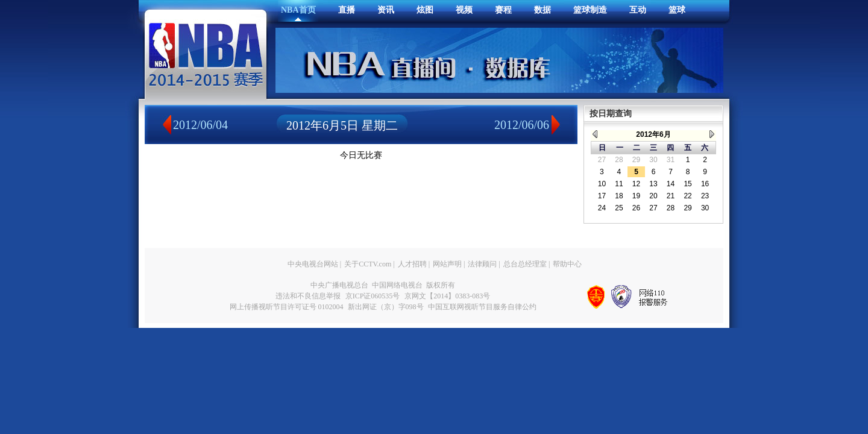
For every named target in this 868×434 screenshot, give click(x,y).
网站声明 (447, 264)
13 (653, 184)
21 (671, 196)
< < (595, 134)
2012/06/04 (200, 125)
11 (619, 184)
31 (671, 160)
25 (619, 208)
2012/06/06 (522, 125)
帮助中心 (567, 264)
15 (687, 184)
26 (636, 208)
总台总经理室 (525, 264)
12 (636, 184)
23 (705, 196)
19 (636, 196)
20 (653, 196)
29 (636, 160)
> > (712, 134)
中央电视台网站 (313, 264)
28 (619, 160)
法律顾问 (482, 264)
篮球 (677, 10)
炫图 (425, 10)
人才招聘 (412, 264)
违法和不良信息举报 (308, 296)
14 (671, 184)
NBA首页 (298, 10)
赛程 (503, 10)
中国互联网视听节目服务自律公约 (482, 307)
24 (602, 208)
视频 (464, 10)
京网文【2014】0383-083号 (447, 296)
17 (602, 196)
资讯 (386, 10)
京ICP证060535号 (373, 296)
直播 (347, 10)
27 (602, 160)
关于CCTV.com (368, 264)
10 (602, 184)
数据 (542, 10)
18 (619, 196)
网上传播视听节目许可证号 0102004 (287, 307)
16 (705, 184)
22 (687, 196)
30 (653, 160)
